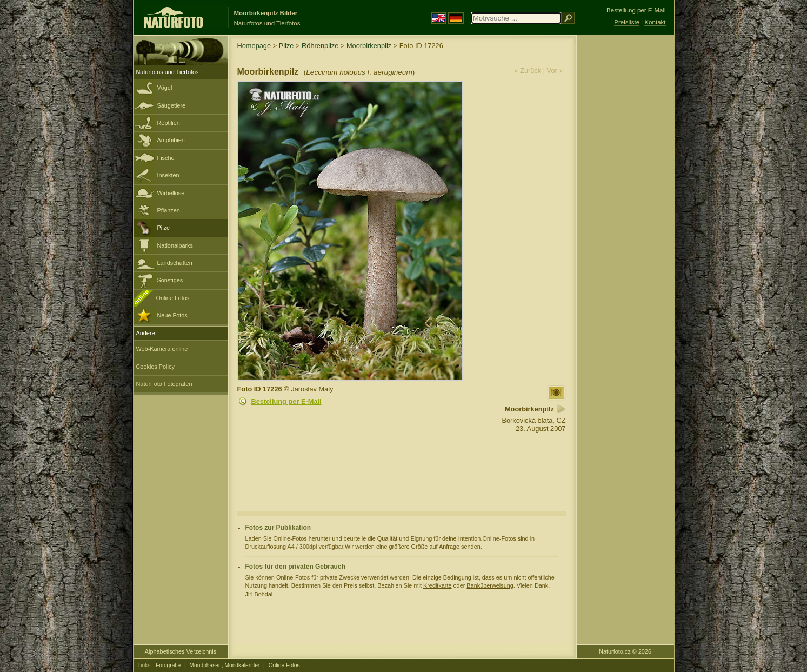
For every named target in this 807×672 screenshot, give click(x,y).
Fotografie (168, 665)
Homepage (254, 46)
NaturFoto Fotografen (164, 384)
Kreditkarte (438, 585)
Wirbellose (171, 193)
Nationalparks (175, 245)
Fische (166, 158)
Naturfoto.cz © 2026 (625, 651)
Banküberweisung (490, 585)
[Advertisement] (625, 208)
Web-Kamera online (162, 349)
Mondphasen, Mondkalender (225, 665)
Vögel (165, 88)
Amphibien (171, 140)
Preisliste (627, 22)
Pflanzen (169, 210)
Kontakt (655, 22)
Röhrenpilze (320, 46)
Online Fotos (173, 298)
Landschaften (175, 263)
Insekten (168, 175)
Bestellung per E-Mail (286, 401)
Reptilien (169, 123)
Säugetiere (172, 105)
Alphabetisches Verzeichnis (181, 651)
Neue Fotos (172, 315)
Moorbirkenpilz (369, 46)
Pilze (164, 228)
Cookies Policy (155, 367)
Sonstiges (170, 280)
